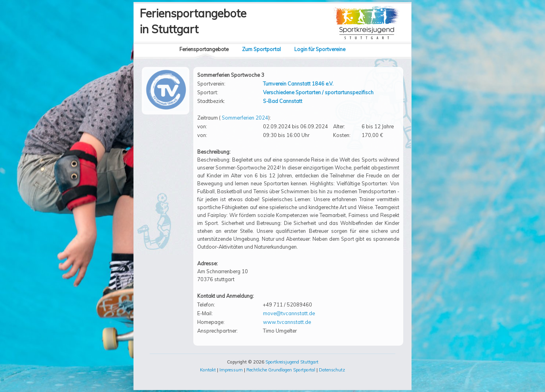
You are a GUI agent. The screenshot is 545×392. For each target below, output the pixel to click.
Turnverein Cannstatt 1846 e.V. (298, 84)
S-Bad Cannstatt (283, 101)
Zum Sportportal (261, 49)
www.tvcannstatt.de (287, 322)
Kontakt (208, 370)
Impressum (231, 370)
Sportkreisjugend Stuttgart (292, 362)
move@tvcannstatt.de (289, 313)
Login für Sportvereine (320, 49)
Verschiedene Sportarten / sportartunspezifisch (318, 92)
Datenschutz (332, 370)
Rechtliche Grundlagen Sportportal (281, 370)
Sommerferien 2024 (245, 118)
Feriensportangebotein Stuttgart (193, 21)
